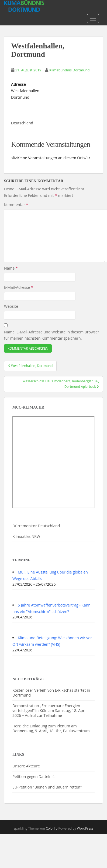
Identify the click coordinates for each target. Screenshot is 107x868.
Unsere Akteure (26, 766)
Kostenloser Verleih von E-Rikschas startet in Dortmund (51, 693)
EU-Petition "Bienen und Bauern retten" (47, 787)
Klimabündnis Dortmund (70, 70)
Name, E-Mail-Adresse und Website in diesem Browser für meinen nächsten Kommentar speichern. (52, 335)
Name (11, 268)
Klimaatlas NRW (26, 536)
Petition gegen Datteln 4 (34, 776)
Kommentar (16, 205)
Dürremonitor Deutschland (36, 526)
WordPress (85, 828)
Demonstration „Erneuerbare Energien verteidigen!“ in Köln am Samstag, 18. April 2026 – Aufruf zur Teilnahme (49, 710)
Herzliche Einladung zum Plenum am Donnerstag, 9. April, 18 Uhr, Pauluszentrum (51, 728)
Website (11, 306)
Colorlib (52, 828)
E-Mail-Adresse (19, 287)
